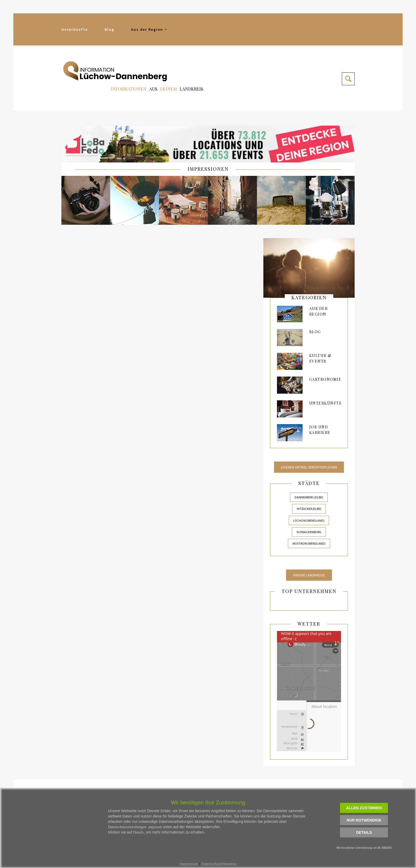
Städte (309, 483)
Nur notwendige (364, 820)
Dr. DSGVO (385, 848)
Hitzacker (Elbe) (309, 509)
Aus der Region (149, 29)
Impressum (189, 864)
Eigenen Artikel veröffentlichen (309, 467)
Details (364, 832)
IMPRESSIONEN (208, 169)
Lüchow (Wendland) (309, 520)
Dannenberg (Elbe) (309, 497)
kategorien (309, 297)
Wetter (309, 624)
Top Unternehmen (309, 591)
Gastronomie (325, 379)
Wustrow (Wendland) (309, 543)
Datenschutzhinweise (219, 864)
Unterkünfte (75, 29)
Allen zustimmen (364, 808)
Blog (109, 29)
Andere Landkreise (309, 575)
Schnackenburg (309, 532)
